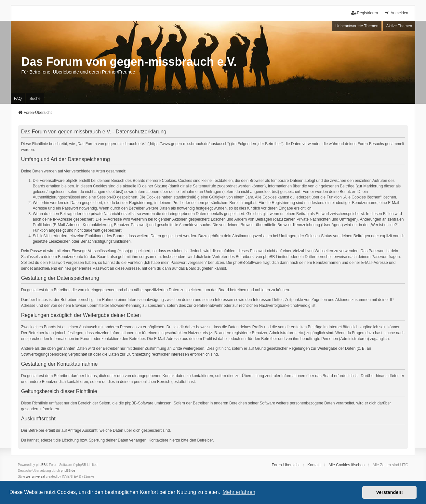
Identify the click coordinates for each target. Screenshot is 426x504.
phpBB (41, 465)
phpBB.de (68, 471)
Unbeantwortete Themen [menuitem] (357, 26)
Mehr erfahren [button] (239, 492)
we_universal (35, 477)
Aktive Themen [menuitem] (399, 26)
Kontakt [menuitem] (314, 465)
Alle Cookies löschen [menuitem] (346, 465)
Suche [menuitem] (35, 99)
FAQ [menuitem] (18, 99)
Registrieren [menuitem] (365, 13)
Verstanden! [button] (390, 492)
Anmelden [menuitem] (396, 13)
